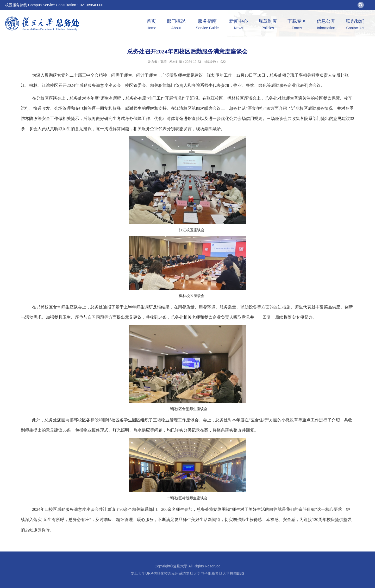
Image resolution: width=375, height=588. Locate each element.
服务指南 (207, 25)
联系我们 (355, 25)
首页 (151, 25)
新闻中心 (239, 25)
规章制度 (268, 25)
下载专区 (297, 25)
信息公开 (326, 25)
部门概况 (176, 25)
